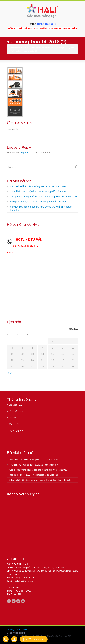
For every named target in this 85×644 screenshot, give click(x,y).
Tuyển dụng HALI (17, 431)
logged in (25, 153)
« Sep (9, 373)
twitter (14, 601)
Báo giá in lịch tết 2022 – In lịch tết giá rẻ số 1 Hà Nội (38, 202)
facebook (9, 601)
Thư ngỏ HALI (15, 418)
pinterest (23, 601)
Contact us (16, 559)
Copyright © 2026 (15, 629)
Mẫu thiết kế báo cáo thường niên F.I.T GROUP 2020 (38, 186)
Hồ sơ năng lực (16, 411)
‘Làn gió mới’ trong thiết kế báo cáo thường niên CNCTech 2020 (43, 197)
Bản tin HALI (14, 424)
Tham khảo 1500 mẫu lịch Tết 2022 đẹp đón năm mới (38, 192)
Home (24, 47)
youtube (18, 601)
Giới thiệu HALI (15, 405)
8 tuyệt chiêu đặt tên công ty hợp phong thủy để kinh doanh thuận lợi (41, 208)
